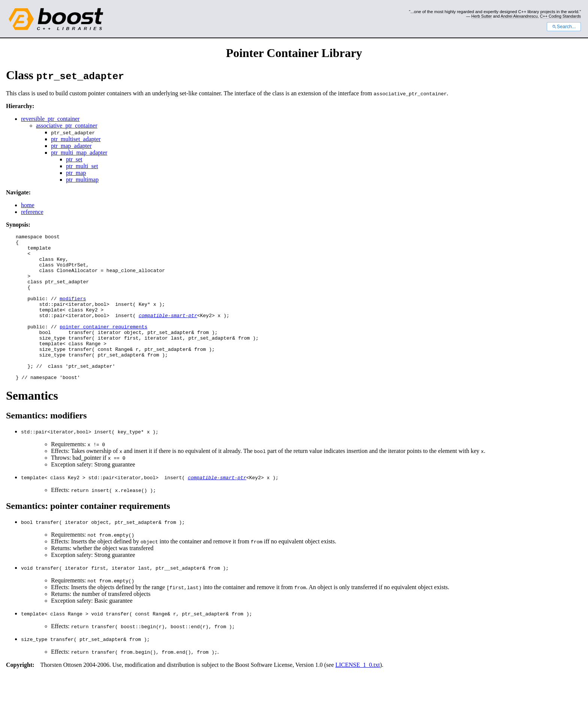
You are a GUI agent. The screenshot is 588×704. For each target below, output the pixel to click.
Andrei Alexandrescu (519, 16)
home (28, 205)
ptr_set (74, 159)
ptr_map (76, 173)
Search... (564, 27)
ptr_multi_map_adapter (79, 153)
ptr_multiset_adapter (76, 139)
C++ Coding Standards (560, 16)
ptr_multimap (82, 180)
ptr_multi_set (82, 166)
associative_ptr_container (67, 126)
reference (32, 212)
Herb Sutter (482, 16)
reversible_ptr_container (50, 119)
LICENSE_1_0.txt (358, 694)
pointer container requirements (103, 346)
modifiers (73, 312)
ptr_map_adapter (71, 146)
